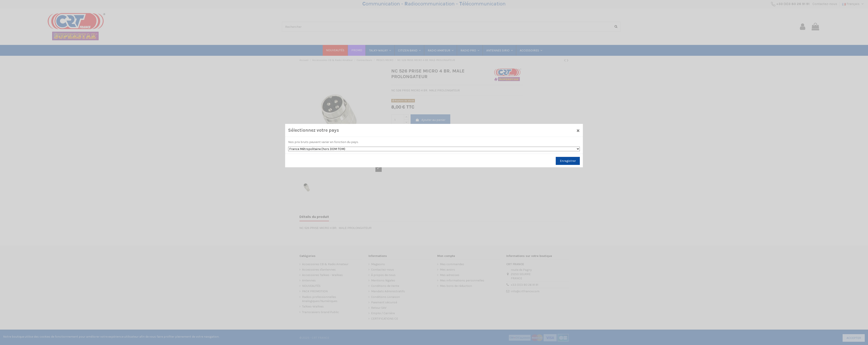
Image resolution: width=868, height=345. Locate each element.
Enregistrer (568, 161)
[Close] (578, 130)
